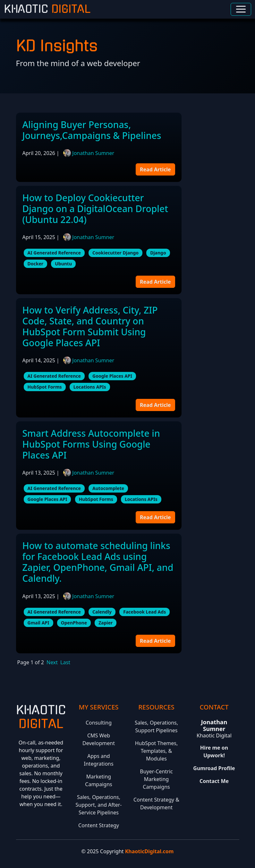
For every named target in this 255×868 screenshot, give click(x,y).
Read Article (155, 169)
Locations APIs (90, 387)
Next (52, 662)
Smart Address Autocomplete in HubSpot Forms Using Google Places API (91, 444)
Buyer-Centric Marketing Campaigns (156, 779)
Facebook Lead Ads (144, 612)
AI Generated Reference (54, 253)
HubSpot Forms (45, 387)
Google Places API (112, 376)
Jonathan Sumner (93, 153)
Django (158, 253)
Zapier (106, 623)
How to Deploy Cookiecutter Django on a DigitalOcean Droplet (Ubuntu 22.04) (95, 209)
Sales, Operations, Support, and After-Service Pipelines (98, 805)
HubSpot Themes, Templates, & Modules (157, 751)
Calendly (102, 612)
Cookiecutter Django (115, 253)
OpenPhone (74, 623)
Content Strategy (99, 825)
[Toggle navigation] (241, 9)
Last (65, 662)
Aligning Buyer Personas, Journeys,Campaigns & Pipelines (92, 130)
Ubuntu (63, 264)
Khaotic (47, 9)
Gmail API (38, 623)
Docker (36, 264)
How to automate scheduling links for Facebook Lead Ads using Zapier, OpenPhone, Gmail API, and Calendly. (98, 562)
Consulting (99, 723)
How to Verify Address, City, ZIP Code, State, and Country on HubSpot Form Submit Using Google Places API (90, 326)
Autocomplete (108, 488)
